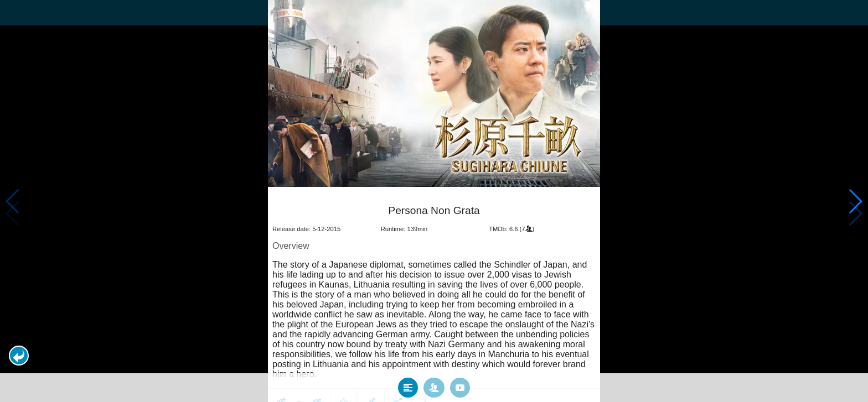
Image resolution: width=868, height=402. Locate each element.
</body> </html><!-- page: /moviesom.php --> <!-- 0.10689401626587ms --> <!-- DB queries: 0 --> (434, 201)
